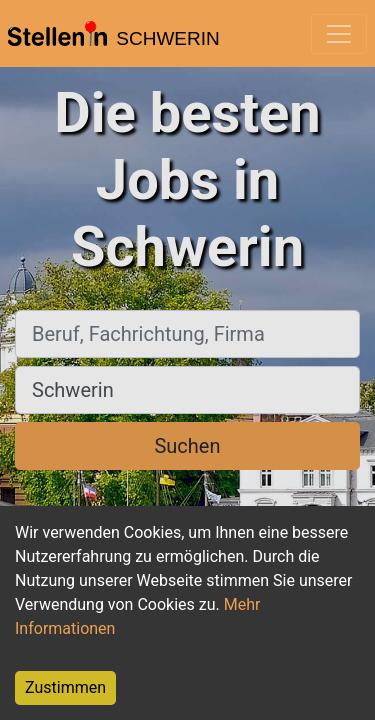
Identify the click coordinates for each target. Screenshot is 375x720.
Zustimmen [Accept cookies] (65, 687)
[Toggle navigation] (339, 34)
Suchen (187, 446)
